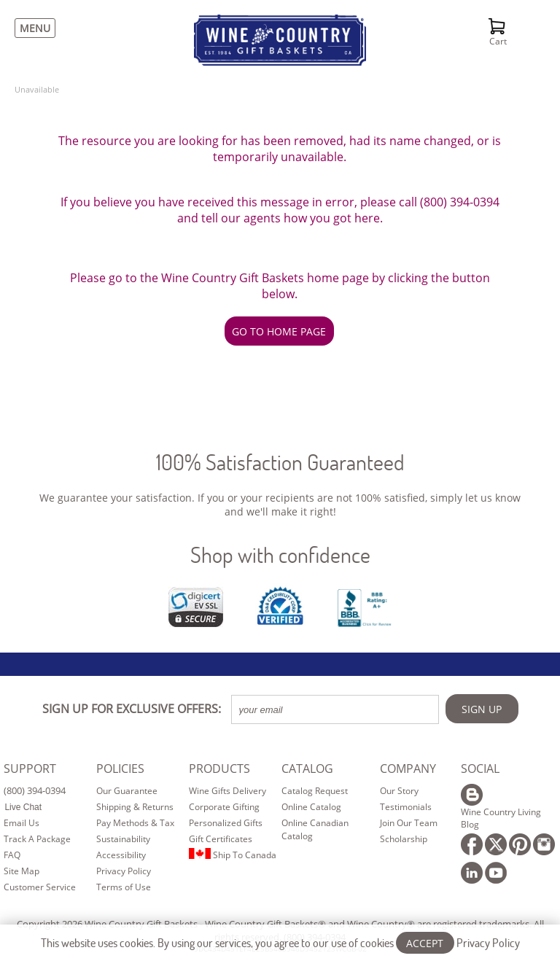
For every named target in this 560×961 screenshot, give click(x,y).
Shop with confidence (280, 555)
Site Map (22, 871)
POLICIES (120, 769)
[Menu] (31, 28)
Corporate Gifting (224, 807)
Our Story (399, 791)
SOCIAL (480, 769)
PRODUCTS (219, 769)
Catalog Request (315, 791)
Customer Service (40, 887)
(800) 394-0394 (35, 790)
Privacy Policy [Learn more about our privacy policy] (488, 942)
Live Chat (23, 807)
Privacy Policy (124, 871)
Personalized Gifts (226, 823)
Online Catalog (311, 807)
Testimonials (406, 807)
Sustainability (123, 839)
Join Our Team (409, 823)
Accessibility (121, 855)
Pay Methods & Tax (135, 823)
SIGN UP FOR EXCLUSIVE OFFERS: (132, 709)
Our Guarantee (127, 791)
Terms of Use (124, 887)
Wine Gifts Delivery (227, 791)
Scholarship (404, 839)
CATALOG (307, 769)
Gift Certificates (221, 839)
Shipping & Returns (135, 807)
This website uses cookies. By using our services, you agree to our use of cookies (280, 942)
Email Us (22, 823)
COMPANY (408, 769)
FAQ (12, 855)
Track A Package (37, 839)
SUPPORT (30, 769)
